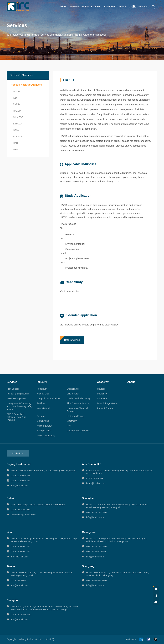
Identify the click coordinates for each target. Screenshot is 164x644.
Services (74, 7)
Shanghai (88, 498)
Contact (122, 7)
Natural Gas (43, 394)
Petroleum (42, 389)
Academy (109, 7)
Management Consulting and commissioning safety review (20, 406)
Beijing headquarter (19, 464)
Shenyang (88, 566)
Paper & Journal (105, 408)
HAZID (16, 91)
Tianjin (11, 566)
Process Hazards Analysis (26, 85)
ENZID (16, 104)
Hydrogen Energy (76, 416)
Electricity (72, 421)
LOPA (16, 130)
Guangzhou (89, 532)
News (98, 7)
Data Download (72, 340)
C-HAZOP (18, 117)
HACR (16, 143)
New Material (43, 408)
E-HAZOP (18, 124)
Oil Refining (73, 389)
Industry (87, 7)
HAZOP (17, 111)
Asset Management (16, 398)
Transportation (44, 431)
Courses (101, 389)
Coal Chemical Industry (79, 398)
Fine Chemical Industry (79, 403)
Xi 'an (10, 532)
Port (69, 426)
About (63, 7)
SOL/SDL (18, 137)
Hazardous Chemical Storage (77, 410)
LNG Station (73, 394)
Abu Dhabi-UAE (92, 464)
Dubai (10, 498)
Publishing (102, 394)
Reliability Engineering (18, 394)
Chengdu (12, 600)
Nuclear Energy (45, 426)
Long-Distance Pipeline (48, 398)
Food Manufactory (46, 436)
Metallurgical (43, 421)
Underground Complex (78, 431)
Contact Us (18, 453)
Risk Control (13, 389)
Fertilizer (41, 403)
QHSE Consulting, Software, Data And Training (16, 417)
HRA (15, 149)
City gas (41, 416)
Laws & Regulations (107, 403)
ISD (15, 98)
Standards (102, 398)
